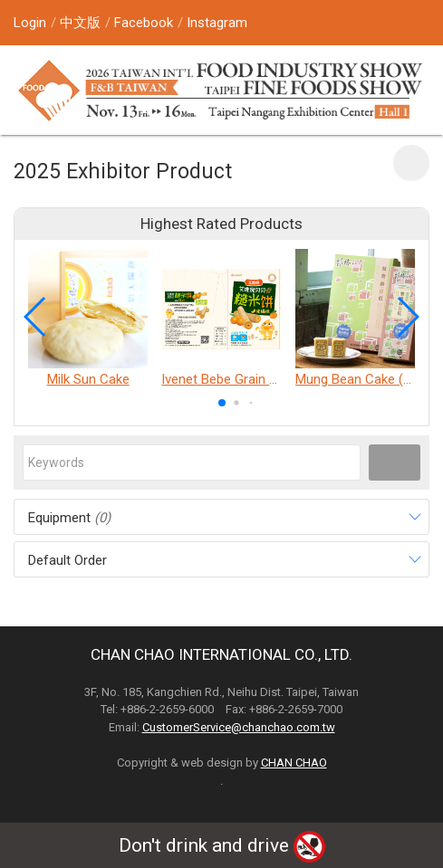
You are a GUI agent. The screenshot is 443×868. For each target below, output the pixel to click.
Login (30, 23)
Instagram (217, 23)
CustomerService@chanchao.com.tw (239, 727)
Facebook (144, 23)
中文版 (80, 23)
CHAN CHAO (294, 763)
